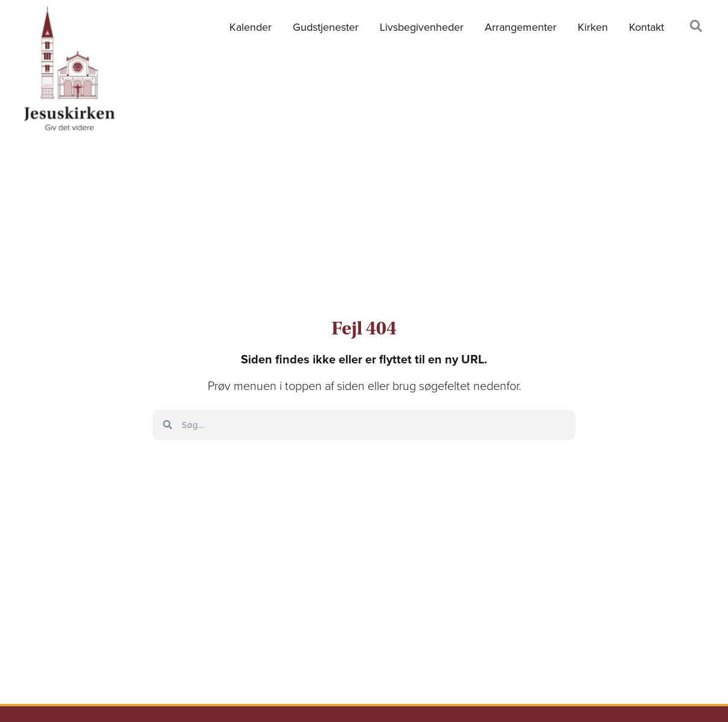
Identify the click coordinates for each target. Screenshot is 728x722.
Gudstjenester (326, 27)
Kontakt (647, 27)
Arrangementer (521, 27)
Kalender (251, 27)
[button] (696, 26)
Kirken (593, 27)
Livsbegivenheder (422, 27)
